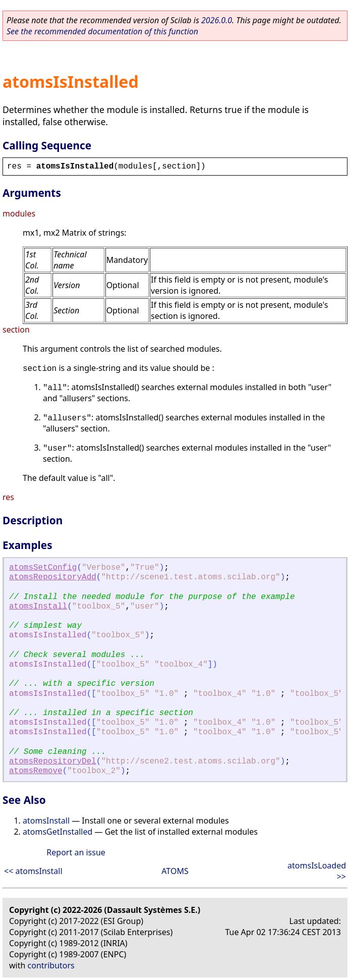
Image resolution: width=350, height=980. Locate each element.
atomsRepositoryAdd (53, 577)
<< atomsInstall (33, 871)
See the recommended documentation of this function (102, 31)
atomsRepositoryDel (53, 761)
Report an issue (76, 852)
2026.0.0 (217, 20)
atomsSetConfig (43, 568)
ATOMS (175, 871)
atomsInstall (38, 607)
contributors (51, 965)
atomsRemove (36, 771)
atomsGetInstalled (57, 832)
